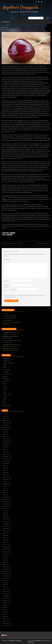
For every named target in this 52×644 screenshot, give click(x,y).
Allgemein (12, 233)
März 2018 (6, 589)
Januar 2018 (6, 594)
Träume (5, 397)
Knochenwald (6, 379)
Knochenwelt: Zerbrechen (10, 318)
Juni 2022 (6, 490)
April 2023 (6, 470)
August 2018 (6, 578)
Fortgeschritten (7, 370)
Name (6, 281)
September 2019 (7, 553)
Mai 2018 (5, 585)
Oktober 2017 (6, 601)
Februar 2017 (6, 619)
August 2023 (6, 463)
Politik (5, 390)
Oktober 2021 (6, 504)
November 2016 (7, 625)
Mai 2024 (5, 450)
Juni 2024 (6, 448)
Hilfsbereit (6, 313)
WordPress (39, 641)
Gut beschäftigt (7, 320)
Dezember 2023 (7, 457)
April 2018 (6, 587)
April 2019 (6, 562)
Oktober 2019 (6, 551)
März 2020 (6, 542)
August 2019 (6, 556)
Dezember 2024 (7, 441)
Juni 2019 (5, 560)
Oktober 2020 (7, 526)
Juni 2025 (6, 432)
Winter (5, 404)
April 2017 (6, 614)
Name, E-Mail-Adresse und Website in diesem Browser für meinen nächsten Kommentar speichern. (25, 296)
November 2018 (7, 571)
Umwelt (5, 399)
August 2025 (6, 430)
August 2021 (6, 508)
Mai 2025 (5, 434)
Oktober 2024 (7, 443)
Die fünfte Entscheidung (9, 316)
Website (13, 290)
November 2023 (7, 459)
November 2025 (7, 423)
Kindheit (5, 377)
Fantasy (5, 368)
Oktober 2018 (6, 574)
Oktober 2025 (7, 425)
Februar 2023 (6, 475)
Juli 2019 (5, 558)
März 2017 (6, 616)
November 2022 (7, 479)
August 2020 (6, 531)
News (4, 386)
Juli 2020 (5, 533)
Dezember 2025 (7, 421)
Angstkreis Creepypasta (21, 8)
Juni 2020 (6, 535)
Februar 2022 (6, 497)
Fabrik (5, 365)
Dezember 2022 (7, 477)
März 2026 (6, 416)
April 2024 (6, 452)
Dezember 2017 (7, 596)
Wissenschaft (6, 406)
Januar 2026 (6, 418)
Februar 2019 (6, 567)
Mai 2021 (5, 515)
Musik (5, 383)
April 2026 (6, 414)
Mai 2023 (5, 468)
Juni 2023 (5, 466)
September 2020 (7, 529)
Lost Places (6, 381)
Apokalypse (10, 235)
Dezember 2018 (7, 569)
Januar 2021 (6, 520)
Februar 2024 (6, 454)
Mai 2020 (5, 538)
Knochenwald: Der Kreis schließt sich (13, 243)
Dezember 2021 (7, 499)
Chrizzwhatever (7, 340)
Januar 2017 (6, 621)
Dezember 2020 (7, 522)
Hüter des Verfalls (8, 374)
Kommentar (7, 260)
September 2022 (7, 484)
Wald (4, 401)
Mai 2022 (5, 493)
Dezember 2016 (7, 623)
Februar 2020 (6, 544)
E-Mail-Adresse (7, 286)
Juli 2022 (5, 488)
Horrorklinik (6, 372)
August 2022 (6, 486)
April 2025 (6, 436)
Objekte (5, 388)
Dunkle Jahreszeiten (8, 363)
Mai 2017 (5, 612)
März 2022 (6, 495)
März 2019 (6, 565)
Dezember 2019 (7, 549)
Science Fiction (7, 395)
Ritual (5, 392)
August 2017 (6, 605)
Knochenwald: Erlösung (42, 243)
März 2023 (6, 472)
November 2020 (7, 524)
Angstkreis (14, 30)
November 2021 (7, 502)
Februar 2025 (6, 439)
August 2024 (6, 445)
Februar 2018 (6, 592)
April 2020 (6, 540)
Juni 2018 (5, 583)
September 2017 (7, 603)
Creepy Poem (6, 361)
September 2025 (7, 427)
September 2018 (7, 576)
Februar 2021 (6, 517)
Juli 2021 (5, 511)
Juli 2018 (5, 580)
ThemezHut (31, 642)
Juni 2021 (5, 513)
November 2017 (7, 598)
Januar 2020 (6, 547)
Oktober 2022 (7, 481)
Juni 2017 (5, 610)
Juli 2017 (5, 607)
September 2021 (7, 506)
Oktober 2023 (7, 461)
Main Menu (7, 22)
